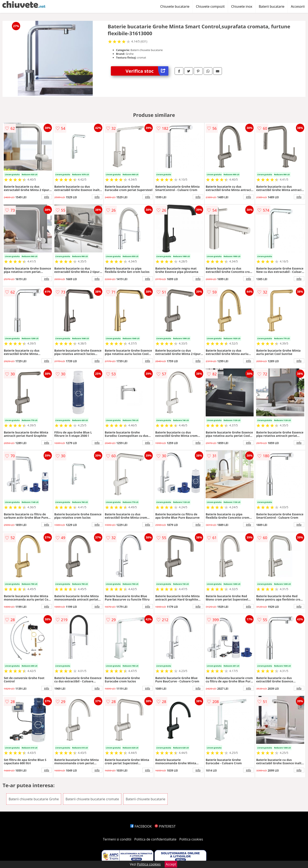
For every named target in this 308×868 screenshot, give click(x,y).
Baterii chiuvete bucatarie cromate (92, 799)
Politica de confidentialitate (155, 839)
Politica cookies (191, 839)
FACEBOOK (141, 826)
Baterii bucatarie (272, 6)
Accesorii (298, 6)
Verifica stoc (147, 71)
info (47, 197)
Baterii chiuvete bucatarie (145, 799)
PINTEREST (165, 826)
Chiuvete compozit (210, 6)
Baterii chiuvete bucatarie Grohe (34, 799)
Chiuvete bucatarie (175, 6)
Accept (171, 864)
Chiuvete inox (242, 6)
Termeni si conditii (117, 839)
